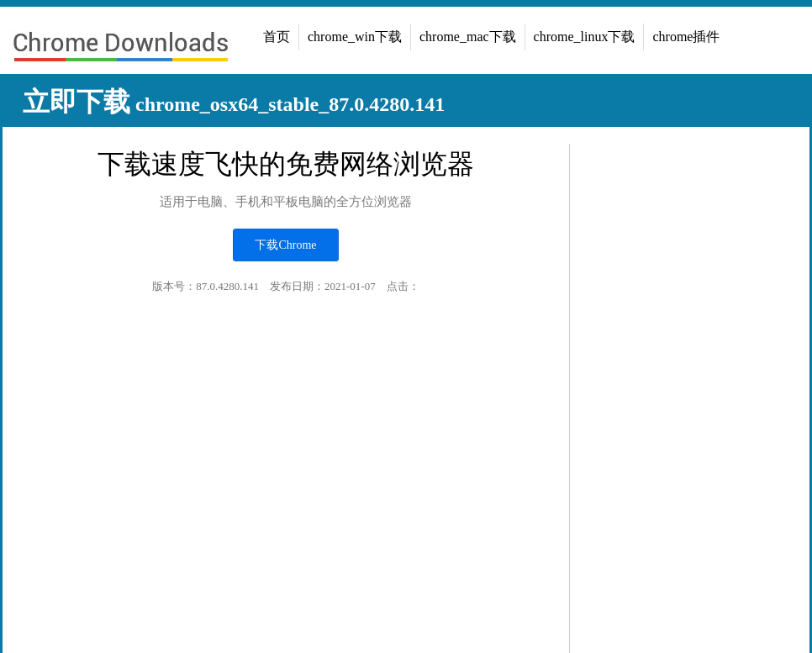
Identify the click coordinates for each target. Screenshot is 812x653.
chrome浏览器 (120, 49)
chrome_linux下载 (585, 37)
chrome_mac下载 (468, 37)
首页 (277, 37)
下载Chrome (285, 245)
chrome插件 (686, 37)
